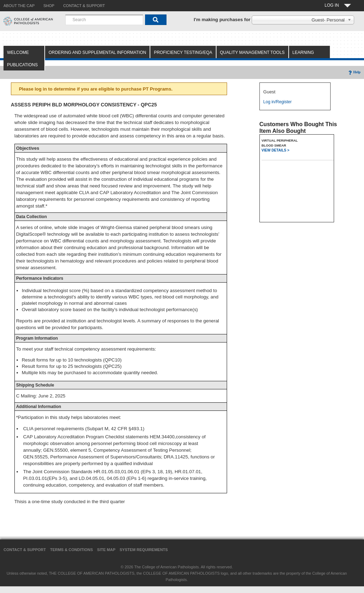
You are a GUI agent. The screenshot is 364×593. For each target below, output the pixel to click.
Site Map (106, 550)
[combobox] (104, 20)
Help (354, 72)
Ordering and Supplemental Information (97, 52)
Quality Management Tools (252, 52)
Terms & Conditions (71, 550)
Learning (303, 52)
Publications (22, 65)
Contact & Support (25, 550)
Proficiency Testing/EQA (183, 52)
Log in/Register (278, 102)
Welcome (18, 52)
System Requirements (144, 550)
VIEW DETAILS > (275, 150)
